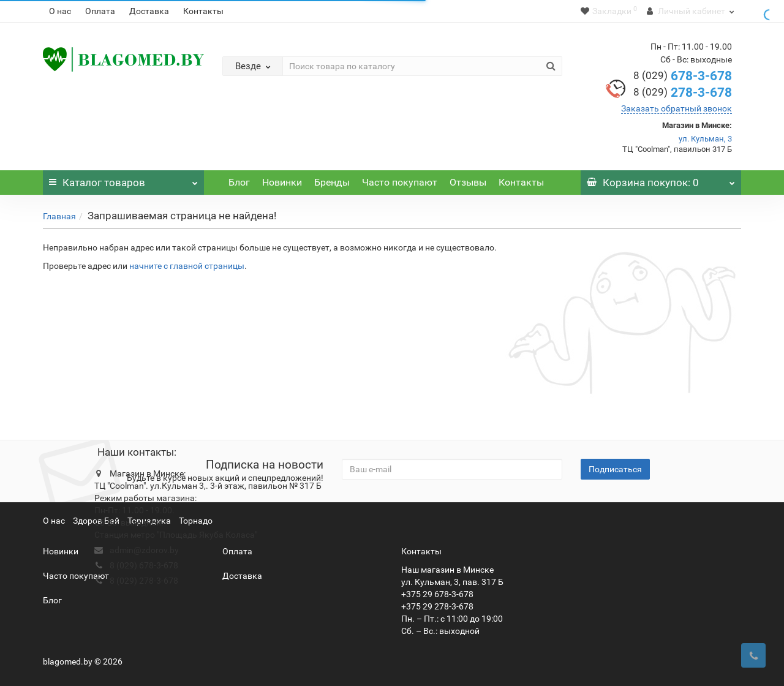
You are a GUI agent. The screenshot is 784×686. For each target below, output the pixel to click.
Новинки (282, 182)
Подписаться (615, 469)
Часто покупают (400, 182)
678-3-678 (683, 76)
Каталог (123, 179)
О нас (60, 11)
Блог (239, 182)
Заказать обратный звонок (677, 108)
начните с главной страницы (187, 266)
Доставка (149, 11)
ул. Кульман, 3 (705, 139)
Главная (59, 216)
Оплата (100, 11)
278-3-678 (683, 92)
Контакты (203, 11)
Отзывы (468, 182)
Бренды (332, 182)
